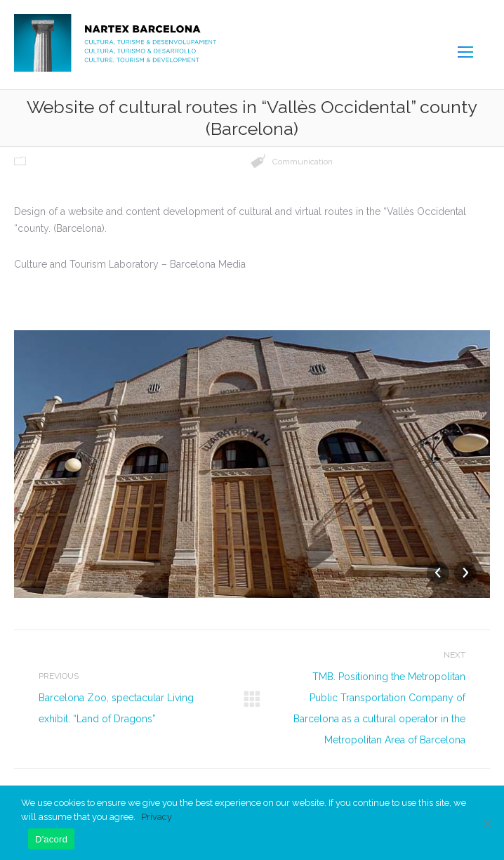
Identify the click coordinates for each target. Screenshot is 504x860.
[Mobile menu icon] (465, 52)
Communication (303, 162)
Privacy (157, 817)
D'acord (51, 839)
